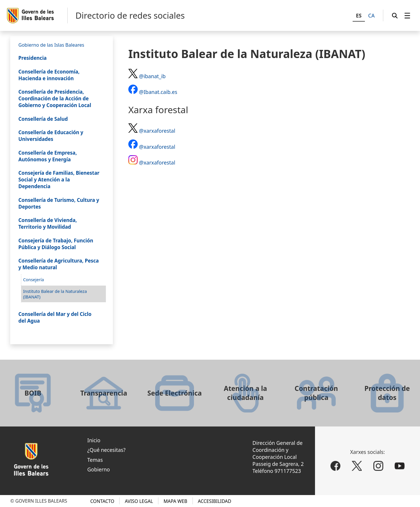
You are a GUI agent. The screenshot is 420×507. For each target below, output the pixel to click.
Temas (95, 460)
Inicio (94, 440)
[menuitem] (407, 15)
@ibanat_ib (152, 76)
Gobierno (99, 469)
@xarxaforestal (157, 131)
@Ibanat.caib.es (158, 92)
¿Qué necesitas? (106, 450)
